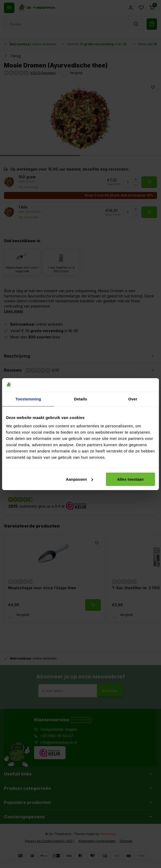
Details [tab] (80, 399)
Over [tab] (133, 399)
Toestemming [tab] (28, 399)
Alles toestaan (130, 479)
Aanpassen (79, 479)
